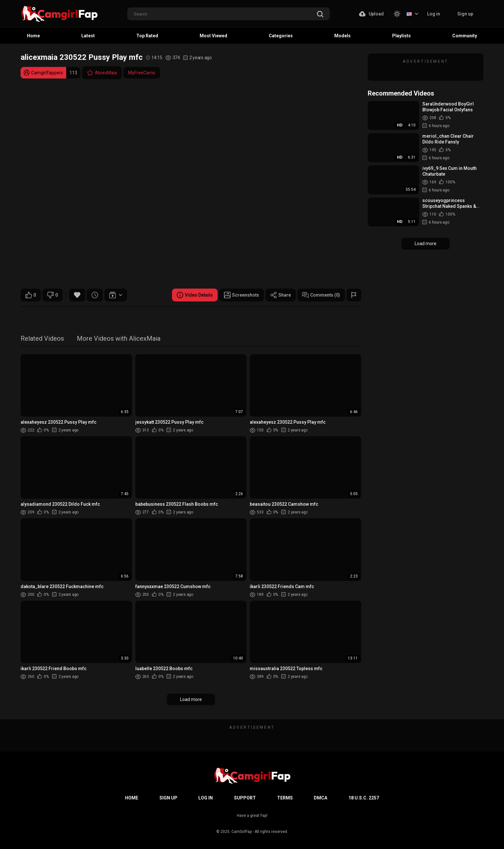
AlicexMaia (102, 73)
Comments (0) (321, 295)
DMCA (320, 798)
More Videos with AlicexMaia (119, 339)
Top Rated (147, 36)
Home (33, 36)
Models (342, 36)
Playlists (401, 36)
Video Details (195, 295)
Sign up (465, 14)
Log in (434, 14)
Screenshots (242, 295)
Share (281, 295)
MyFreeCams (142, 73)
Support (245, 798)
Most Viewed (213, 36)
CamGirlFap (242, 832)
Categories (281, 36)
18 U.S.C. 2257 (364, 798)
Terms (285, 798)
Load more (191, 699)
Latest (88, 36)
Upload (371, 14)
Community (465, 36)
